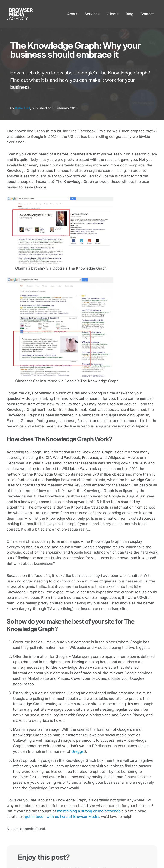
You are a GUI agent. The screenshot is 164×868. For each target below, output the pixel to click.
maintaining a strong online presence (89, 811)
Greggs (78, 751)
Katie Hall (23, 108)
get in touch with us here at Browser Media (62, 816)
